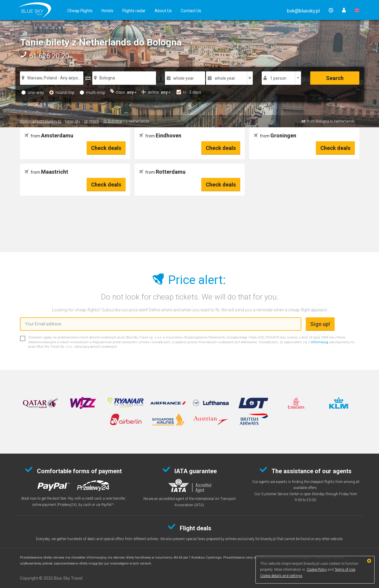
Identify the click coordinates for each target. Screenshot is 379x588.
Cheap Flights (80, 11)
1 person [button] (278, 78)
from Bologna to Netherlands (331, 121)
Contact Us (191, 11)
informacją (319, 342)
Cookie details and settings (281, 576)
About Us (163, 11)
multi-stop (93, 92)
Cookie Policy (317, 570)
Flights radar (134, 11)
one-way (33, 92)
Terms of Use (345, 570)
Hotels (107, 11)
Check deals (106, 148)
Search (335, 78)
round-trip (62, 92)
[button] (303, 11)
